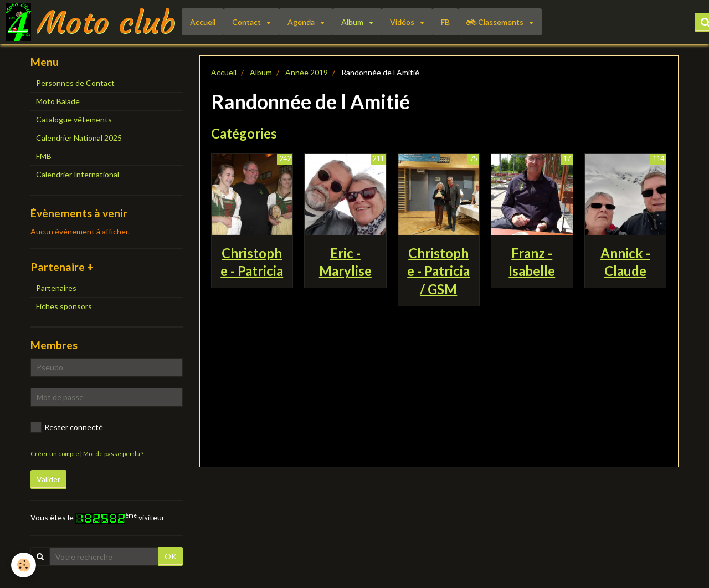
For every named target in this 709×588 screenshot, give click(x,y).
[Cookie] (24, 565)
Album (353, 22)
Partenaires (56, 288)
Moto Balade (58, 101)
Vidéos (403, 22)
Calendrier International (78, 174)
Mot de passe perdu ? (113, 454)
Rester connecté (67, 427)
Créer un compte (55, 454)
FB (445, 22)
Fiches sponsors (64, 306)
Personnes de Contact (75, 83)
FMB (44, 156)
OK (171, 556)
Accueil (203, 22)
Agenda (302, 22)
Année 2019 (307, 72)
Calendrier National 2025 (79, 138)
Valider (48, 479)
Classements (496, 22)
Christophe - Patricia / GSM (438, 271)
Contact (247, 22)
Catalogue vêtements (74, 119)
